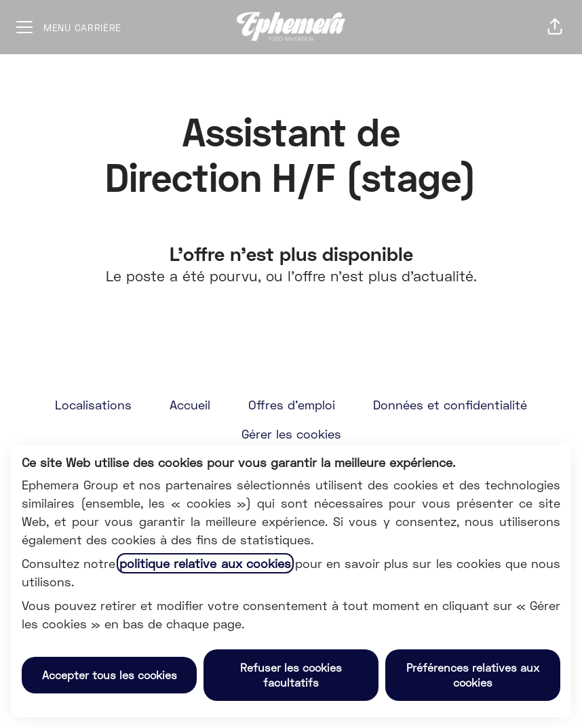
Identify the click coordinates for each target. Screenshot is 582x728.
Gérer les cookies (291, 434)
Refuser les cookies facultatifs (291, 675)
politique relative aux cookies (205, 563)
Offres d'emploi (292, 405)
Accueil (190, 405)
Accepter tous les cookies (110, 675)
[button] (555, 27)
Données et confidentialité (450, 405)
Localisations (93, 405)
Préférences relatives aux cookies (473, 675)
